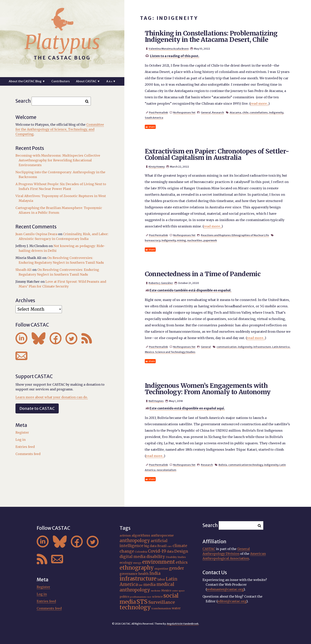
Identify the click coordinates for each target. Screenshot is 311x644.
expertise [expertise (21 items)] (161, 569)
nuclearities (195, 240)
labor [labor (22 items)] (161, 579)
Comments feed (28, 454)
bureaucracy (153, 240)
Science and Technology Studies (175, 352)
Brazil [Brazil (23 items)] (162, 546)
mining (181, 240)
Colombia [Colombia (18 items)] (141, 552)
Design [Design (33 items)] (181, 551)
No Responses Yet (184, 112)
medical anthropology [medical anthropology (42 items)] (147, 587)
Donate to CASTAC (37, 408)
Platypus (62, 42)
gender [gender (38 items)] (177, 568)
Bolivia (223, 465)
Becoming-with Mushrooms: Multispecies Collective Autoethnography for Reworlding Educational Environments (58, 160)
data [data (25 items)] (170, 551)
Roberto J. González (161, 283)
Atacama (235, 112)
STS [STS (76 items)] (142, 602)
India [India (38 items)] (155, 573)
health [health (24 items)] (143, 574)
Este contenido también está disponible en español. (191, 290)
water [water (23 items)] (176, 608)
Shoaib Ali (24, 270)
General (206, 112)
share (152, 127)
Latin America (281, 347)
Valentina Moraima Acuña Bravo (169, 49)
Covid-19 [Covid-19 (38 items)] (157, 551)
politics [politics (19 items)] (124, 597)
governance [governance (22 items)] (129, 574)
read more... (259, 103)
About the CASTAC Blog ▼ (27, 81)
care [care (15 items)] (169, 546)
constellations (259, 112)
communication (227, 347)
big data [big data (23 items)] (150, 546)
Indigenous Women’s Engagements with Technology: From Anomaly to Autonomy (208, 389)
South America (154, 118)
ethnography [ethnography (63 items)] (137, 568)
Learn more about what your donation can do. (52, 397)
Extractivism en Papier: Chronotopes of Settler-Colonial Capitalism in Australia (217, 154)
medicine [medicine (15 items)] (156, 591)
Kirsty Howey (157, 167)
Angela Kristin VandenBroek (183, 624)
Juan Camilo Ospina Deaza (36, 234)
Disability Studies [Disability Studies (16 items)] (176, 557)
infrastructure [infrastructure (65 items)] (138, 579)
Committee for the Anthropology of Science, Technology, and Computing (60, 129)
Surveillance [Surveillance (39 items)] (162, 602)
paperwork (210, 240)
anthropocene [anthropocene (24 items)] (162, 535)
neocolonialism (167, 470)
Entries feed (25, 447)
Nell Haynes (156, 401)
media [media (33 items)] (150, 585)
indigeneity (276, 112)
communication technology (246, 465)
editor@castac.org (232, 601)
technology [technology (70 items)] (135, 607)
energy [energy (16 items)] (137, 563)
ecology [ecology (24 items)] (126, 563)
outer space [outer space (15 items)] (178, 591)
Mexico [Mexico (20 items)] (166, 590)
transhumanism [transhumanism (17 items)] (161, 608)
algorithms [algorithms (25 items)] (141, 535)
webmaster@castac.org (225, 589)
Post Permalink (158, 112)
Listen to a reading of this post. (175, 56)
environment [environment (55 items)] (159, 562)
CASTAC (209, 549)
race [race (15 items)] (149, 597)
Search (23, 101)
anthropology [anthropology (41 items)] (135, 540)
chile (245, 112)
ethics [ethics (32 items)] (182, 562)
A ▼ (111, 81)
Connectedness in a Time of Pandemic (203, 274)
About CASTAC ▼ (88, 81)
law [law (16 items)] (141, 585)
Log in (21, 440)
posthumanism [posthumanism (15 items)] (138, 597)
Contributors (60, 81)
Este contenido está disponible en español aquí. (187, 408)
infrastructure (262, 347)
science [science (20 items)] (157, 597)
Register (22, 432)
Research (218, 112)
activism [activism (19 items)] (125, 536)
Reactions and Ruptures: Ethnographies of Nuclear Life (235, 235)
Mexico (149, 352)
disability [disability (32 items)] (156, 557)
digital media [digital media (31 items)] (133, 557)
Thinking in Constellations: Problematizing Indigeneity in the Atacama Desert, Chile (211, 36)
